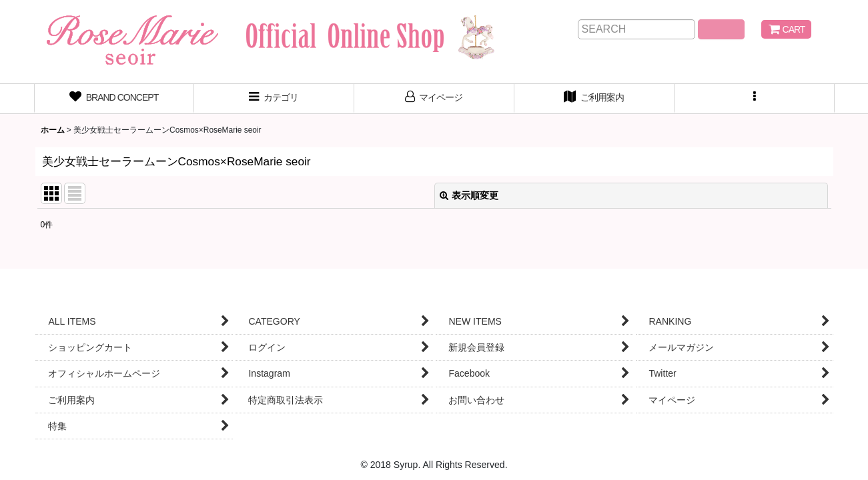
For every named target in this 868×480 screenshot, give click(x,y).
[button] (755, 99)
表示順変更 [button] (469, 195)
